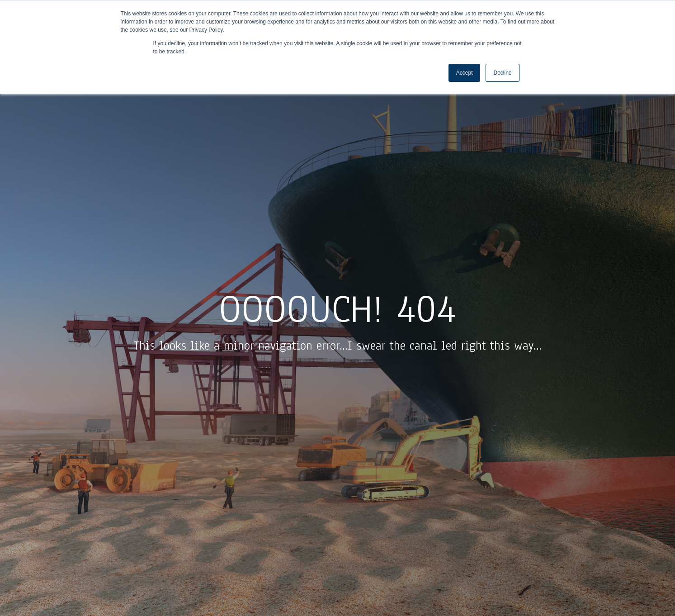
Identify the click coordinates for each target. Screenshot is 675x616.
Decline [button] (502, 73)
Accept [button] (465, 73)
